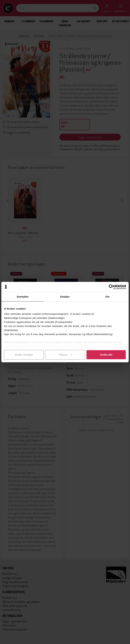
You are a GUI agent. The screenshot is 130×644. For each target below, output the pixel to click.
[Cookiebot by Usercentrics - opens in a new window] (111, 287)
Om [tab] (107, 297)
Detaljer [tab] (65, 297)
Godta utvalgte (24, 355)
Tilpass (65, 355)
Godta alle (106, 355)
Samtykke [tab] (23, 297)
